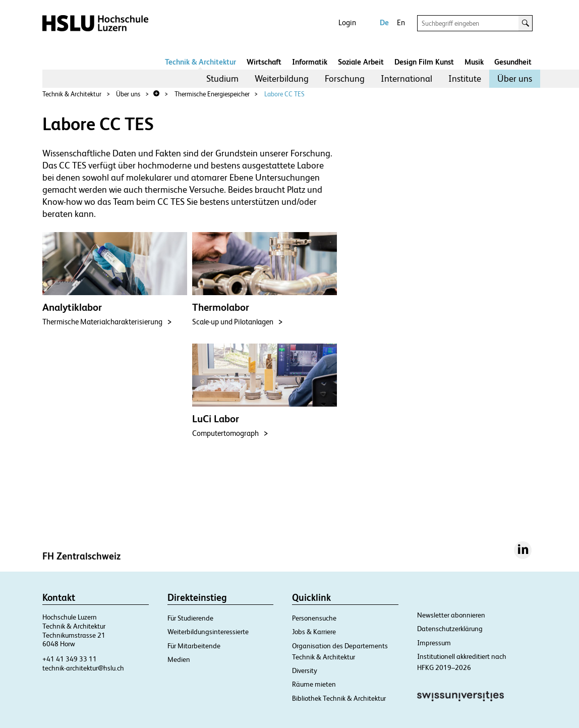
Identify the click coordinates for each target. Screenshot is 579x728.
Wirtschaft (264, 62)
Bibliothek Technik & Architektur (339, 698)
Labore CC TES (284, 94)
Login (347, 22)
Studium (222, 78)
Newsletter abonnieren (451, 615)
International (407, 78)
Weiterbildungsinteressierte (208, 632)
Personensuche (314, 618)
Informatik (310, 62)
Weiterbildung (282, 78)
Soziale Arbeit (361, 62)
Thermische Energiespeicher (212, 94)
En (401, 22)
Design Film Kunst (424, 62)
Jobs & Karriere (314, 632)
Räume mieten (314, 684)
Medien (179, 659)
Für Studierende (190, 618)
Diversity (305, 670)
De (384, 22)
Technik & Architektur (200, 62)
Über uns (515, 78)
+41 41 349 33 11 (70, 659)
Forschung (345, 78)
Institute (465, 78)
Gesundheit (513, 62)
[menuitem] (222, 79)
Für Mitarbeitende (194, 646)
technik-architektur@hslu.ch (83, 668)
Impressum (434, 643)
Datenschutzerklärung (450, 629)
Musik (474, 62)
